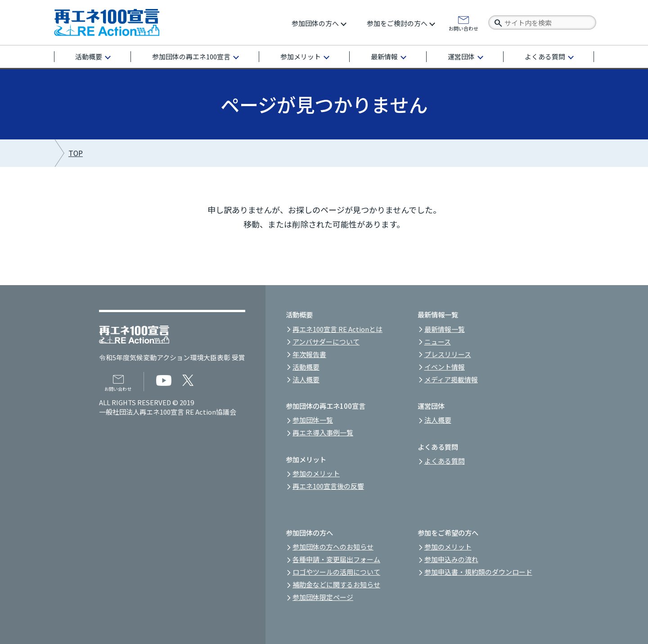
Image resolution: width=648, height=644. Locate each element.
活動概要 (89, 56)
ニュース (438, 342)
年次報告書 (309, 354)
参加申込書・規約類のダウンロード (478, 572)
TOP (76, 153)
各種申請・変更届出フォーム (336, 559)
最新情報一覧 (445, 329)
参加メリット (301, 56)
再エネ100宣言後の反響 (328, 486)
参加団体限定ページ (323, 597)
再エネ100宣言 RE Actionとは (337, 329)
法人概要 (306, 379)
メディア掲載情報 (451, 379)
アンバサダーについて (326, 342)
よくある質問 (545, 56)
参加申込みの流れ (451, 559)
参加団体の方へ (315, 23)
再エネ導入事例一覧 (323, 432)
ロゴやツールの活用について (336, 572)
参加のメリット (316, 473)
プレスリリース (448, 354)
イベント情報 (445, 367)
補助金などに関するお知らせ (336, 584)
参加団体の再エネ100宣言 (191, 56)
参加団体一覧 (313, 420)
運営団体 (461, 56)
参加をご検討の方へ (397, 23)
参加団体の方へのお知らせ (333, 547)
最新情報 (384, 56)
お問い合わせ (463, 28)
